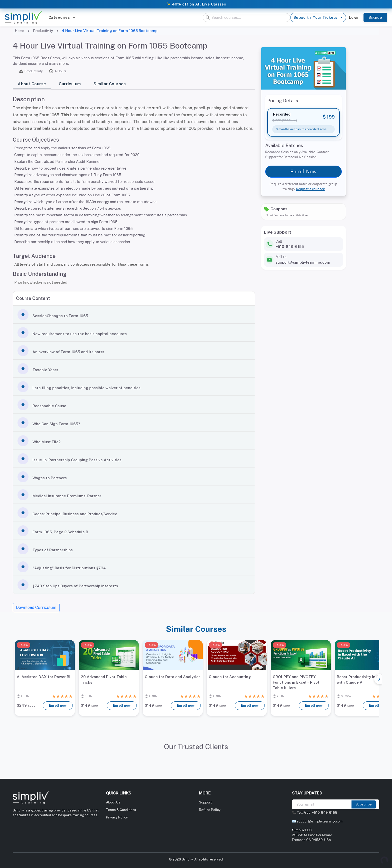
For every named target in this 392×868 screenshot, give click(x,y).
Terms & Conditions (121, 810)
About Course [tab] (32, 84)
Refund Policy (210, 810)
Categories (62, 18)
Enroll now (58, 706)
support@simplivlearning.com (320, 821)
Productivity (43, 31)
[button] (134, 315)
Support (205, 802)
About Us (113, 802)
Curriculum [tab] (70, 84)
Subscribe (364, 804)
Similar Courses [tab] (110, 84)
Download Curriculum (36, 607)
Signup (375, 18)
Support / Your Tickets (318, 18)
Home (19, 31)
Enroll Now (303, 172)
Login (354, 18)
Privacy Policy (117, 817)
